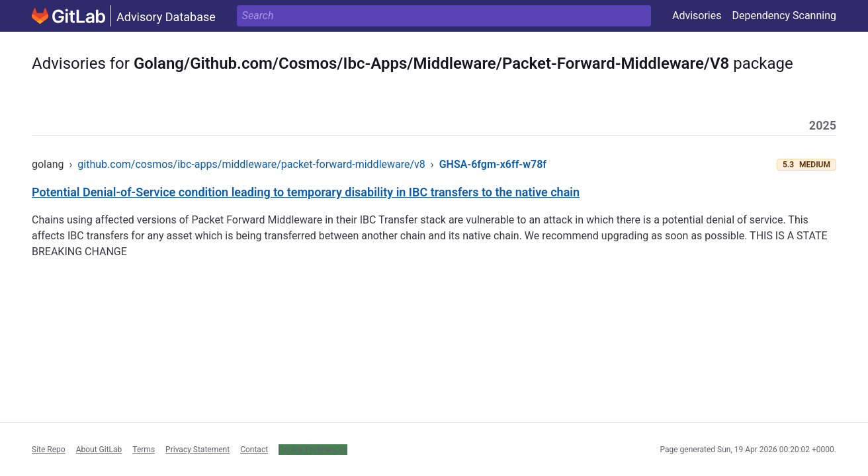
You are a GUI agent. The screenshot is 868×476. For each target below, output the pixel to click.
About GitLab (99, 450)
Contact (254, 450)
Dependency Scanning (784, 16)
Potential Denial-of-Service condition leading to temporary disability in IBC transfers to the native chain (306, 192)
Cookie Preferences (313, 450)
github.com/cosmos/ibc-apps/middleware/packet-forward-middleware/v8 (251, 164)
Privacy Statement (197, 450)
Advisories (697, 16)
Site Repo (49, 450)
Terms (144, 450)
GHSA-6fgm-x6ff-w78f (493, 164)
